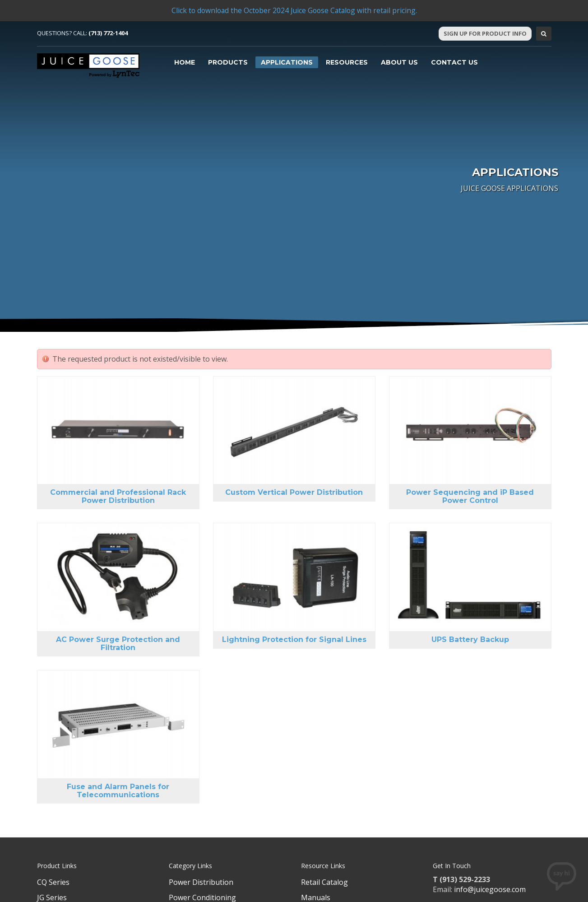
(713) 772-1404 (108, 33)
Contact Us (454, 62)
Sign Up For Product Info (485, 33)
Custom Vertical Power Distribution (294, 492)
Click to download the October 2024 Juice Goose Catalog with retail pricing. (294, 10)
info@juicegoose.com (490, 889)
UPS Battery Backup (470, 639)
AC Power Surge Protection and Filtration (118, 644)
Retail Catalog (324, 882)
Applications (287, 62)
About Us (399, 62)
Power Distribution (201, 882)
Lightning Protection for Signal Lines (294, 639)
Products (228, 62)
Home (185, 62)
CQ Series (53, 882)
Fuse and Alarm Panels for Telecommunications (118, 791)
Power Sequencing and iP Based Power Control (470, 496)
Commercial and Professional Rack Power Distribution (118, 496)
